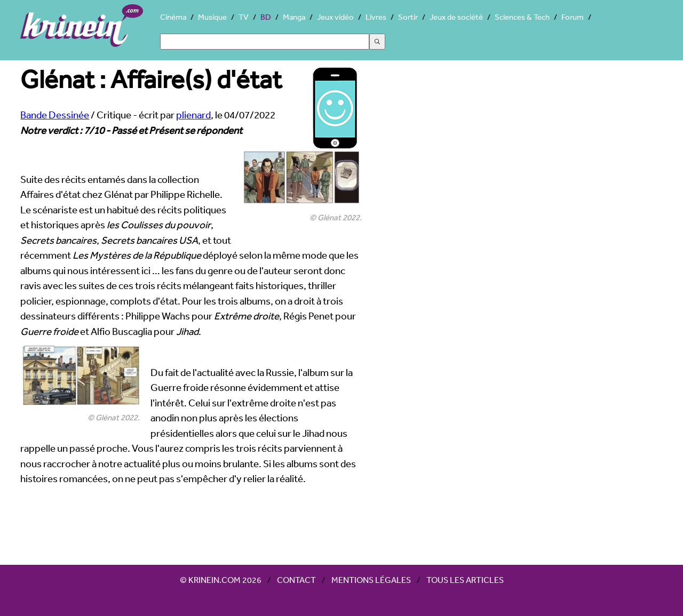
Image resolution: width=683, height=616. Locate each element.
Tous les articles (465, 580)
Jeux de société (456, 17)
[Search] (265, 42)
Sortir (408, 17)
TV (244, 17)
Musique (212, 17)
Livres (376, 17)
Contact (296, 580)
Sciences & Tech (522, 17)
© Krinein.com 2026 (221, 580)
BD (266, 17)
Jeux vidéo (335, 17)
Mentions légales (371, 580)
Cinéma (173, 17)
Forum (573, 17)
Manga (294, 17)
